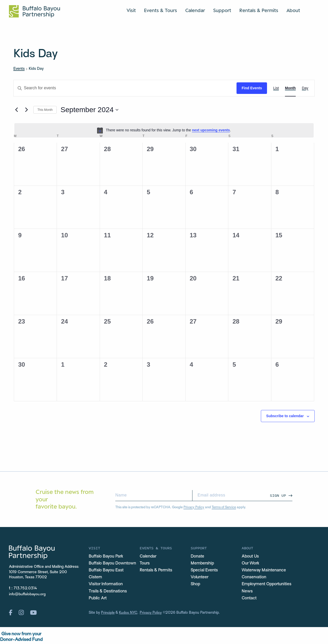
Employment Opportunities (267, 585)
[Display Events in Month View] (290, 88)
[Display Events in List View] (276, 88)
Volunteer (200, 578)
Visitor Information (106, 585)
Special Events (205, 571)
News (247, 592)
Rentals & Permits (259, 10)
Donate (198, 557)
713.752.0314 (25, 588)
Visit (131, 10)
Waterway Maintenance (265, 571)
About (293, 10)
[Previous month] (16, 110)
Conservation (254, 578)
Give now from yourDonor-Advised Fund (21, 638)
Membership (202, 563)
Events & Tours (161, 10)
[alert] (164, 130)
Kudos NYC (129, 614)
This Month (45, 110)
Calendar (195, 10)
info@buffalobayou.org (27, 594)
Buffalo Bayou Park (106, 557)
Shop (196, 585)
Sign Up (278, 495)
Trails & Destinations (108, 592)
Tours (145, 563)
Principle (108, 614)
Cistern (96, 578)
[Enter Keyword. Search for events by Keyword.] (125, 88)
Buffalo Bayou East (107, 571)
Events (19, 69)
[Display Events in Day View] (305, 88)
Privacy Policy (194, 507)
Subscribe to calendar (285, 416)
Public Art (98, 599)
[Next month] (26, 110)
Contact (250, 599)
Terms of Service (224, 507)
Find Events (252, 88)
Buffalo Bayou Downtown (113, 563)
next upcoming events (211, 130)
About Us (250, 557)
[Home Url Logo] (34, 11)
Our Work (251, 563)
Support (222, 10)
